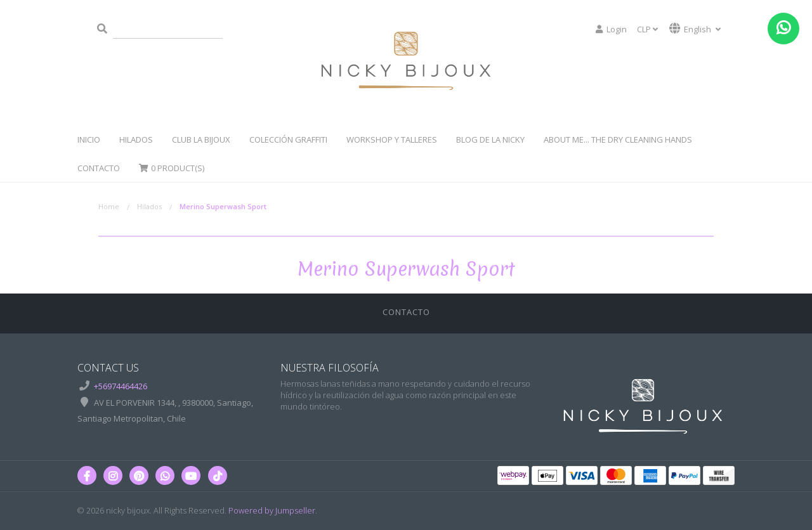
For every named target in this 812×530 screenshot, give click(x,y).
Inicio (89, 139)
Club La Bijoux (201, 139)
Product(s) (172, 168)
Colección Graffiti (288, 139)
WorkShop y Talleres (392, 139)
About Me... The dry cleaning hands (618, 139)
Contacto (99, 168)
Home (109, 206)
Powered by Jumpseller (272, 510)
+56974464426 (121, 386)
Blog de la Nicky (490, 139)
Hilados (136, 139)
